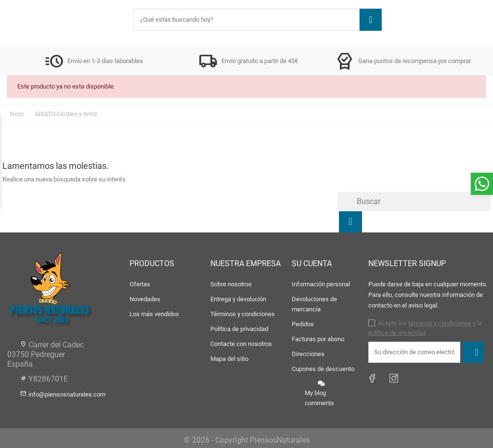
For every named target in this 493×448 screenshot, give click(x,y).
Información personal (321, 284)
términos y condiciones (440, 323)
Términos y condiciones (243, 314)
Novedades (145, 299)
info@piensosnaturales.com (67, 394)
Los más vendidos (154, 314)
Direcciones (308, 354)
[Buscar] (414, 202)
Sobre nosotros (231, 284)
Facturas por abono (318, 339)
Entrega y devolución (238, 299)
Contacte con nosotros (241, 344)
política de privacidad (397, 333)
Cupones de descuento (323, 369)
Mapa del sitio (229, 359)
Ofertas (140, 284)
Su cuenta (312, 263)
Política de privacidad (239, 329)
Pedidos (303, 324)
